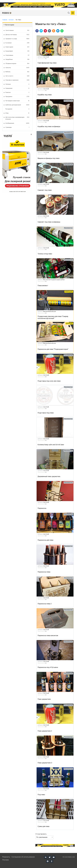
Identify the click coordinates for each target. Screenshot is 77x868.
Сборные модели (17, 64)
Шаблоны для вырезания (17, 105)
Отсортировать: (44, 836)
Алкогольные (17, 30)
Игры (17, 113)
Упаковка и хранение (17, 80)
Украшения (17, 88)
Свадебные (17, 59)
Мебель (17, 72)
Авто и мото (17, 76)
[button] (37, 31)
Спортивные (17, 55)
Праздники (17, 97)
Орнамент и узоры (17, 39)
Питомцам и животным (17, 101)
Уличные (17, 84)
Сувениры (17, 127)
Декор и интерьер (17, 35)
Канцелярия (17, 51)
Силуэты (17, 68)
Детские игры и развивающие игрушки (17, 118)
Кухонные (17, 43)
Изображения (17, 123)
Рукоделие (17, 109)
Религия (17, 92)
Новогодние (17, 47)
